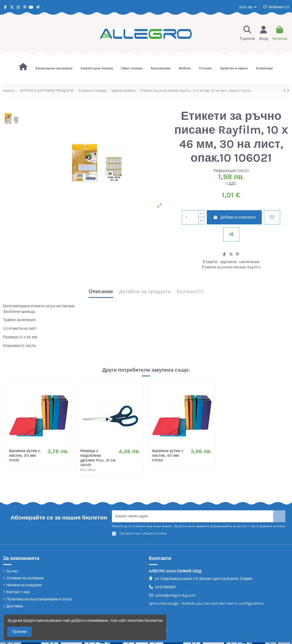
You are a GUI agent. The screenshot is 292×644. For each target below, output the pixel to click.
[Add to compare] (231, 234)
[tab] (190, 293)
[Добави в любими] (272, 217)
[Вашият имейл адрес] (193, 517)
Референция (225, 171)
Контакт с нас (18, 594)
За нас (12, 573)
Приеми (20, 632)
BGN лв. (248, 7)
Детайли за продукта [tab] (145, 292)
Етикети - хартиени (220, 262)
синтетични (249, 262)
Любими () (276, 7)
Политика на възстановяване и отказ (39, 601)
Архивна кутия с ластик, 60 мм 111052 (168, 456)
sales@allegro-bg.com (175, 597)
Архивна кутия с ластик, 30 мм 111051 (25, 456)
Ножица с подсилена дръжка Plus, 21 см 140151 (98, 458)
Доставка (15, 608)
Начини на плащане (24, 587)
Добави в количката (234, 217)
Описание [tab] (101, 292)
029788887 (166, 589)
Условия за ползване (25, 580)
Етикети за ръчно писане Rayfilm (231, 267)
